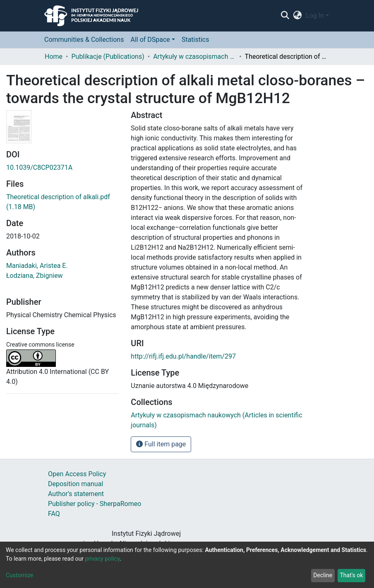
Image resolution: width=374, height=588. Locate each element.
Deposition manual (76, 484)
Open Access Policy (77, 474)
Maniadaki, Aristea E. (37, 266)
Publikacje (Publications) (108, 57)
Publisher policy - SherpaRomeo (95, 504)
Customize (19, 575)
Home (54, 57)
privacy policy (102, 559)
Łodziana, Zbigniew (35, 276)
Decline (323, 575)
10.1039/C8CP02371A (39, 167)
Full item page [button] (161, 444)
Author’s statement (76, 494)
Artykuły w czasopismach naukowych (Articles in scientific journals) (194, 57)
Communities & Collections (84, 40)
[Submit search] (285, 16)
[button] (298, 16)
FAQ (54, 514)
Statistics (195, 40)
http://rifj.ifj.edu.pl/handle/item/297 (183, 356)
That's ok (351, 575)
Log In (315, 16)
